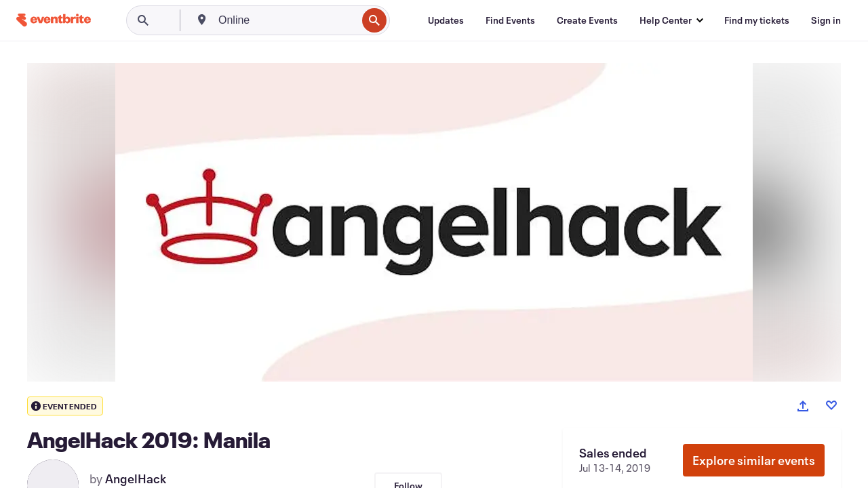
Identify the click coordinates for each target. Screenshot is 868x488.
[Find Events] (510, 20)
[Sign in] (826, 20)
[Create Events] (587, 20)
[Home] (54, 20)
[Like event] (831, 405)
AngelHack (136, 479)
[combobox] (286, 20)
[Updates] (446, 20)
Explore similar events (754, 460)
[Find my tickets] (757, 20)
